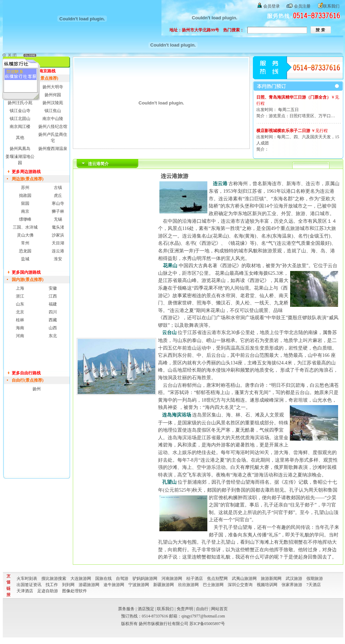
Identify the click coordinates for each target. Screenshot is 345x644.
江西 (53, 296)
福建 (53, 304)
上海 (20, 288)
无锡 (58, 219)
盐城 (25, 259)
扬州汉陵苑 (53, 103)
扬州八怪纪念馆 (53, 127)
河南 (20, 336)
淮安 (58, 259)
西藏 (53, 320)
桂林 (20, 320)
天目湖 (58, 243)
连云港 (58, 251)
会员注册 (302, 6)
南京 (25, 211)
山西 (53, 328)
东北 (53, 336)
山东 (20, 304)
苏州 (25, 188)
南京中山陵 (53, 119)
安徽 (53, 288)
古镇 (58, 188)
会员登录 (272, 6)
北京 (20, 312)
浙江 (20, 296)
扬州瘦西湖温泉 (53, 149)
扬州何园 (53, 95)
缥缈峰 (25, 219)
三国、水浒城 (25, 227)
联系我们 (331, 6)
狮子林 (58, 211)
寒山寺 (58, 203)
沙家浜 (58, 235)
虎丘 (58, 195)
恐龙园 (25, 251)
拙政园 (25, 195)
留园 (25, 203)
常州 (25, 243)
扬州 (37, 389)
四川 (53, 312)
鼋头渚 (58, 227)
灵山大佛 (25, 235)
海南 (20, 328)
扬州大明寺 (53, 87)
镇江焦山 (53, 111)
